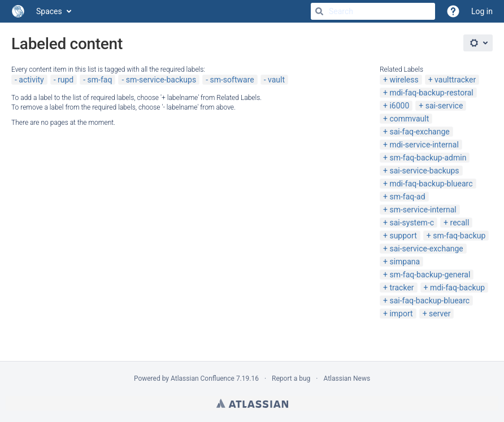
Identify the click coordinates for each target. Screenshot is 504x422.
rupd (66, 80)
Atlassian (252, 403)
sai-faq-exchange (419, 132)
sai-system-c (412, 223)
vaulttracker (455, 80)
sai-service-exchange (426, 249)
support (403, 236)
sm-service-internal (423, 210)
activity (31, 80)
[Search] (319, 11)
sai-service (444, 106)
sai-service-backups (424, 171)
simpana (405, 262)
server (440, 314)
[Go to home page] (18, 11)
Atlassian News (347, 379)
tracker (401, 288)
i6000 (399, 106)
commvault (409, 119)
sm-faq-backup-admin (428, 158)
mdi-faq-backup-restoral (431, 93)
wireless (404, 80)
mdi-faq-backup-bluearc (431, 184)
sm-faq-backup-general (430, 275)
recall (460, 223)
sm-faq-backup (459, 236)
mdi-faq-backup (457, 288)
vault (276, 80)
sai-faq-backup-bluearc (429, 301)
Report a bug (291, 379)
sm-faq (100, 80)
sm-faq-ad (407, 197)
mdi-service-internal (424, 145)
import (401, 314)
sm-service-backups (161, 80)
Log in (482, 11)
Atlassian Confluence (203, 379)
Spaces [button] (49, 11)
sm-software (232, 80)
